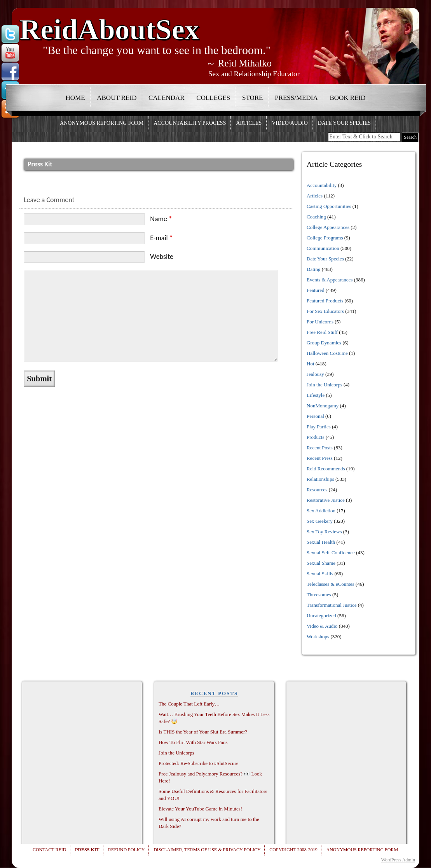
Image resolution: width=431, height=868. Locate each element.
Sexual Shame (321, 563)
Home (75, 98)
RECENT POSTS (214, 693)
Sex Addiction (321, 511)
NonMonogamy (323, 406)
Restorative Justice (326, 500)
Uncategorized (321, 616)
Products (316, 437)
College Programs (325, 238)
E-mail (161, 238)
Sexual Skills (320, 574)
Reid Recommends (326, 469)
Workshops (318, 637)
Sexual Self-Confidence (331, 553)
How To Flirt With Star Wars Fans (193, 742)
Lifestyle (316, 395)
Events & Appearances (330, 280)
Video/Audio (290, 123)
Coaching (316, 217)
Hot (311, 364)
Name (161, 219)
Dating (313, 269)
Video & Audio (322, 626)
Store (253, 98)
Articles (249, 123)
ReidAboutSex (109, 26)
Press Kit (87, 850)
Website (162, 257)
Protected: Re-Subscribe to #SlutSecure (198, 763)
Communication (323, 248)
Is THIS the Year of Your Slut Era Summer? (203, 732)
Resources (317, 490)
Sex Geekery (320, 521)
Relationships (320, 479)
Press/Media (296, 98)
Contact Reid (49, 850)
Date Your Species (344, 123)
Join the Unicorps (325, 385)
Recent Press (320, 458)
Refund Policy (126, 850)
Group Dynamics (324, 343)
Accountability (322, 185)
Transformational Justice (332, 605)
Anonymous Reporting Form (102, 123)
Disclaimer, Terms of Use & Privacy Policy (207, 850)
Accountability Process (190, 123)
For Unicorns (320, 322)
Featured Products (325, 301)
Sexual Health (321, 542)
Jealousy (315, 374)
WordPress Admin (398, 860)
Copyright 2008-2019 (293, 850)
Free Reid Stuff (322, 332)
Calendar (167, 98)
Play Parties (319, 427)
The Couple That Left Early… (189, 704)
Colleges (213, 98)
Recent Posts (320, 448)
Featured (315, 290)
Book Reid (347, 98)
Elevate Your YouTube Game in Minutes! (200, 809)
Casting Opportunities (329, 206)
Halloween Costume (327, 353)
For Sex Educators (325, 311)
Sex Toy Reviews (324, 532)
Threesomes (319, 595)
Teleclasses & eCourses (331, 584)
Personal (315, 416)
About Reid (117, 98)
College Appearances (328, 227)
